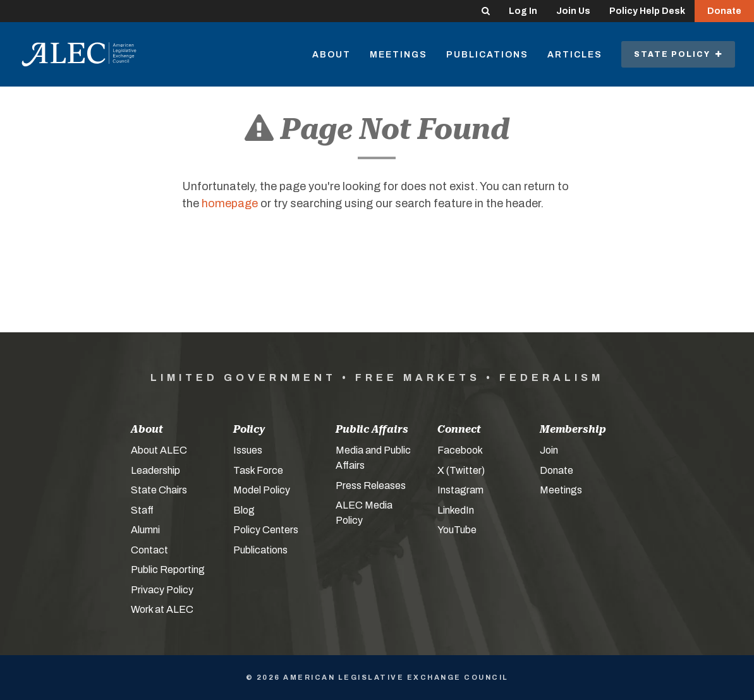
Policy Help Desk (647, 11)
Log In (523, 11)
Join (549, 450)
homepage (230, 203)
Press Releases (371, 486)
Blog (244, 510)
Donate (724, 11)
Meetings (398, 55)
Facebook (460, 450)
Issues (248, 450)
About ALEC (159, 450)
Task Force (258, 470)
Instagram (460, 490)
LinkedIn (456, 510)
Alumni (145, 530)
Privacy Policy (162, 590)
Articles (575, 55)
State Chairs (159, 490)
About (331, 55)
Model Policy (262, 490)
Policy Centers (266, 530)
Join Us (573, 11)
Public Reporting (168, 570)
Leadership (155, 470)
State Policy (678, 54)
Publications (487, 55)
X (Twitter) (461, 470)
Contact (149, 550)
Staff (142, 510)
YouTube (457, 530)
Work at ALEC (162, 609)
